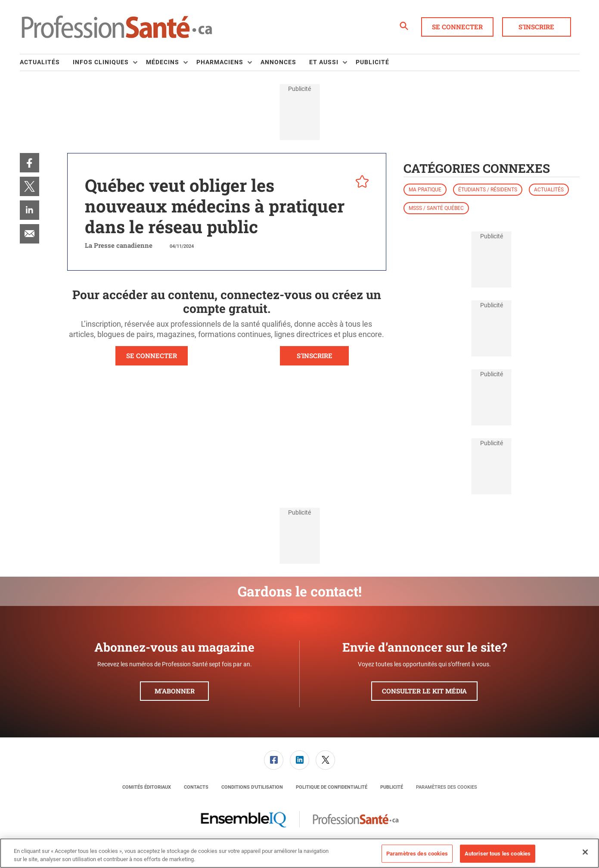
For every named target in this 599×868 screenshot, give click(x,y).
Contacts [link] (196, 787)
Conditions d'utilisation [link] (252, 787)
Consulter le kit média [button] (424, 691)
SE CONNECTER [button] (152, 356)
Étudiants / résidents (488, 190)
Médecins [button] (163, 62)
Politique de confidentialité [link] (332, 787)
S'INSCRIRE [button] (315, 356)
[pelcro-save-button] (360, 183)
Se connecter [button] (457, 27)
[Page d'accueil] (117, 27)
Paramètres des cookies (447, 787)
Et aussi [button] (324, 62)
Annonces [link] (278, 62)
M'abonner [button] (175, 691)
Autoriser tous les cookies (498, 854)
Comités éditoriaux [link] (147, 787)
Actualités (549, 190)
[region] (299, 853)
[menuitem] (46, 62)
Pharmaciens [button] (220, 62)
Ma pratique (425, 190)
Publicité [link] (372, 62)
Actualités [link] (40, 62)
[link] (29, 163)
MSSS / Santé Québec (436, 208)
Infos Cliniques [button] (101, 62)
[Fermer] (585, 852)
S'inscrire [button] (536, 27)
